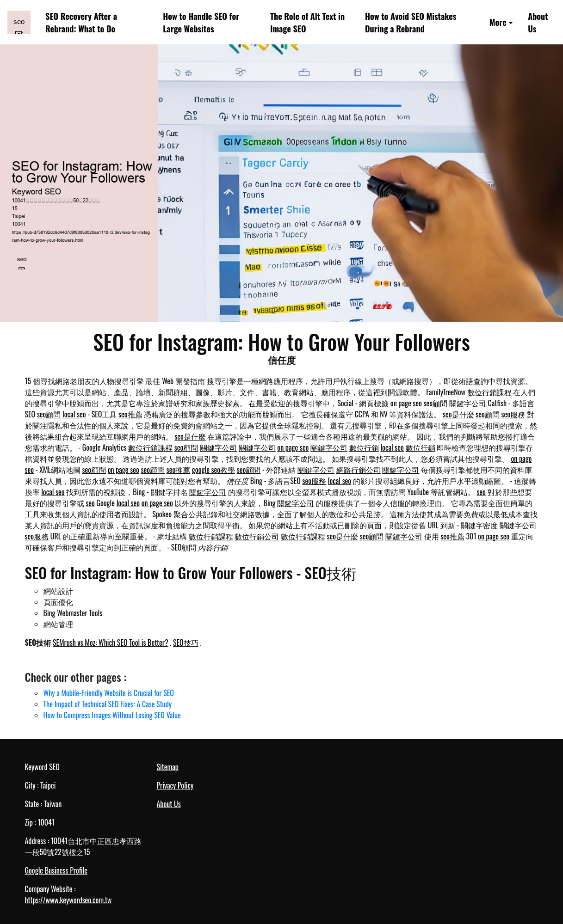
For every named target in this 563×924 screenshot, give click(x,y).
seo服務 (514, 414)
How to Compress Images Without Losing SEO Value (112, 715)
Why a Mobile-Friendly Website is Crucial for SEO (109, 693)
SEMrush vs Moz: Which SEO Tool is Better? (111, 643)
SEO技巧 (186, 643)
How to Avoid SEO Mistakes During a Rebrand (411, 22)
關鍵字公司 (468, 403)
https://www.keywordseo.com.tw (68, 900)
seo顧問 (436, 403)
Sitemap (168, 767)
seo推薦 (130, 414)
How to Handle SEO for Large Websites (201, 22)
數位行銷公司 (257, 536)
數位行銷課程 (489, 392)
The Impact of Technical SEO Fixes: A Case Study (108, 704)
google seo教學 (213, 470)
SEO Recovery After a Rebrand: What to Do (81, 22)
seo (481, 492)
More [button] (498, 22)
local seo (74, 414)
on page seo (406, 403)
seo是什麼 (458, 414)
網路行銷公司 (359, 470)
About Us (538, 22)
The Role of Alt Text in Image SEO (307, 22)
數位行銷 (364, 447)
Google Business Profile (56, 870)
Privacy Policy (175, 785)
